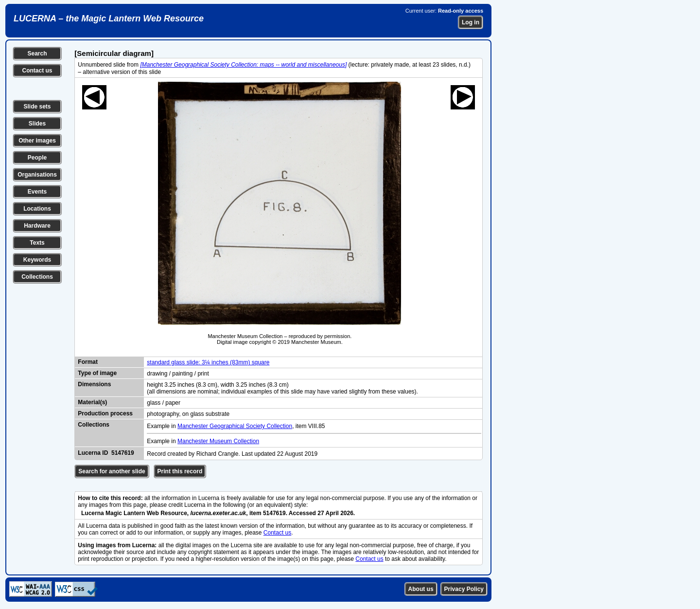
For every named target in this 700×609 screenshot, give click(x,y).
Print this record (180, 471)
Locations (37, 209)
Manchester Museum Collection (218, 441)
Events (37, 192)
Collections (37, 277)
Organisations (37, 175)
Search (37, 54)
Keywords (37, 260)
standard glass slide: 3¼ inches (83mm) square (208, 362)
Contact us (37, 71)
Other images (37, 141)
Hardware (37, 226)
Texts (37, 243)
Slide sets (37, 107)
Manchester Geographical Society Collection (235, 426)
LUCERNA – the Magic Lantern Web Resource (109, 18)
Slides (37, 124)
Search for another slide (112, 471)
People (37, 158)
